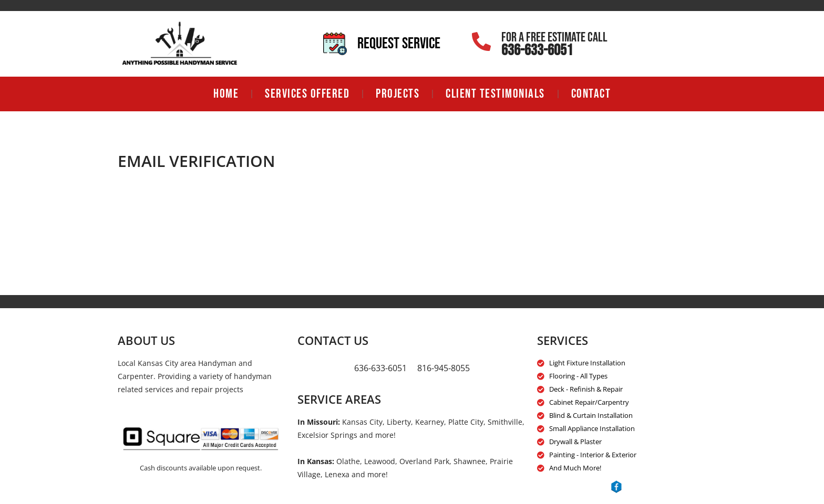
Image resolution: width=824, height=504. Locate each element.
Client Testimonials (495, 94)
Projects (398, 94)
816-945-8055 (444, 368)
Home (226, 94)
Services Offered (307, 94)
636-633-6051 (537, 50)
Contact (591, 94)
